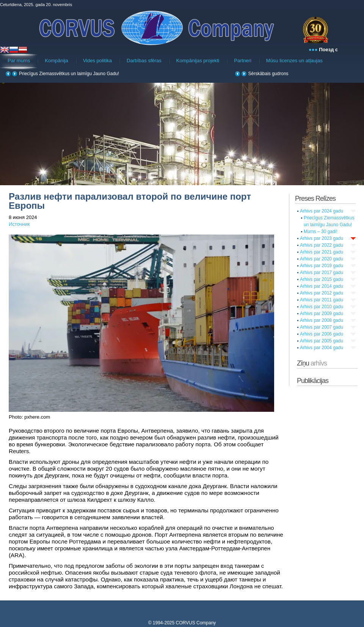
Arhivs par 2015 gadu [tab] (322, 279)
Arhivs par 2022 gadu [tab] (322, 245)
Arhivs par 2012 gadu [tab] (322, 293)
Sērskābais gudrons (268, 74)
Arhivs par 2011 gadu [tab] (322, 300)
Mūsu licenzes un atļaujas (294, 61)
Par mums (19, 61)
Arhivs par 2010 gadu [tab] (322, 307)
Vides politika (97, 61)
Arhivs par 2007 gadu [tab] (322, 327)
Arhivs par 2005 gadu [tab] (322, 341)
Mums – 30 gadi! (321, 232)
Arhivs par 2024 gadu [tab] (322, 211)
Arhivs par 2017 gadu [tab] (322, 273)
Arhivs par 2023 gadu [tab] (322, 238)
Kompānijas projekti (198, 61)
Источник (19, 224)
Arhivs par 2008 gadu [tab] (322, 320)
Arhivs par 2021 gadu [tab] (322, 252)
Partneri (243, 61)
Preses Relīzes (315, 198)
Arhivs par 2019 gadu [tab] (322, 266)
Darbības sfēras (144, 61)
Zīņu (312, 363)
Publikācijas (313, 381)
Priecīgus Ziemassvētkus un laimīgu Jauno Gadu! (69, 74)
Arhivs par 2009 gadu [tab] (322, 313)
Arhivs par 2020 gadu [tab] (322, 259)
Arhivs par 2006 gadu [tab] (322, 334)
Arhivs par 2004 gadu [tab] (322, 348)
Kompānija (56, 61)
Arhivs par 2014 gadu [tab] (322, 286)
